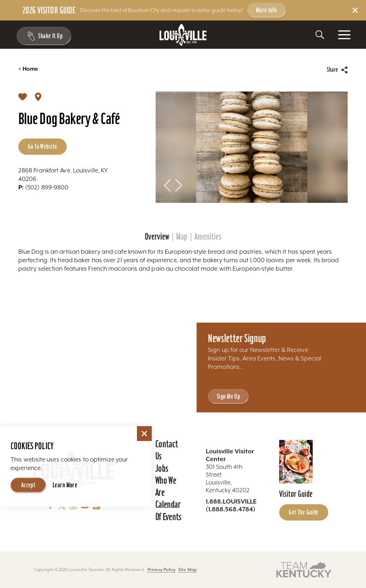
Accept (28, 485)
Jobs (162, 468)
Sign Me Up (228, 396)
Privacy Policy (161, 569)
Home (28, 69)
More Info (266, 10)
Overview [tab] (157, 237)
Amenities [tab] (208, 237)
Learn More (65, 485)
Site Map (188, 569)
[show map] (38, 96)
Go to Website (43, 146)
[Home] (183, 35)
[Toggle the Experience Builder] (43, 36)
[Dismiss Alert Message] (355, 10)
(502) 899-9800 (44, 187)
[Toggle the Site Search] (320, 35)
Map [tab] (182, 237)
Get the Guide (304, 512)
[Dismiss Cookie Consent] (144, 434)
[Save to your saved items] (23, 96)
